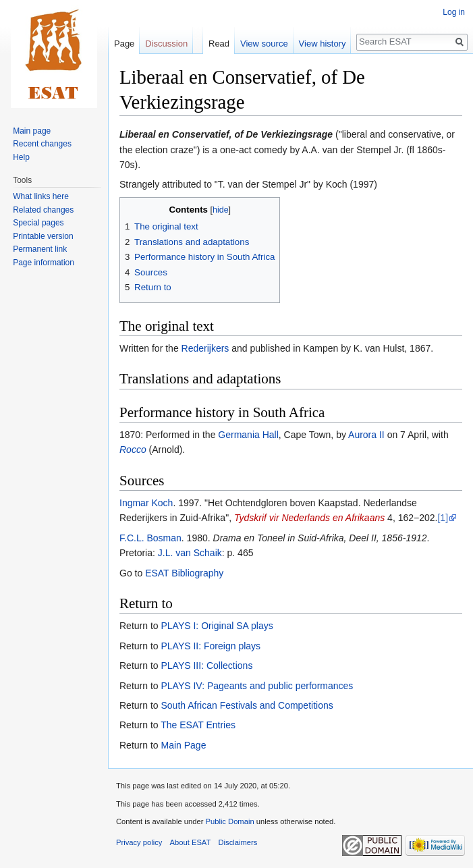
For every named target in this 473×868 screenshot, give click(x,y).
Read (219, 44)
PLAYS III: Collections (206, 666)
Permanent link (40, 249)
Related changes (43, 210)
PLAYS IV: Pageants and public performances (257, 686)
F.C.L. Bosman (150, 538)
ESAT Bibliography (184, 573)
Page (124, 44)
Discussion (166, 44)
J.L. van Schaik (190, 553)
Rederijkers (205, 348)
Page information (44, 263)
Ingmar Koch (146, 503)
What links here (41, 196)
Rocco (133, 450)
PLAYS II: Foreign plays (211, 646)
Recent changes (42, 144)
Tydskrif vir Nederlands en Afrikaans (309, 518)
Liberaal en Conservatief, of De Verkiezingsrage (226, 134)
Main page (32, 131)
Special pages (38, 223)
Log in (454, 12)
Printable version (43, 236)
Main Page (183, 745)
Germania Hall (248, 435)
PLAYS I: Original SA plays (217, 626)
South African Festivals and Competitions (247, 705)
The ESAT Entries (198, 725)
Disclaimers (238, 842)
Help (21, 157)
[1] (443, 518)
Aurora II (366, 435)
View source (264, 44)
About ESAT (191, 842)
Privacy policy (139, 842)
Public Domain (229, 821)
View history (323, 44)
